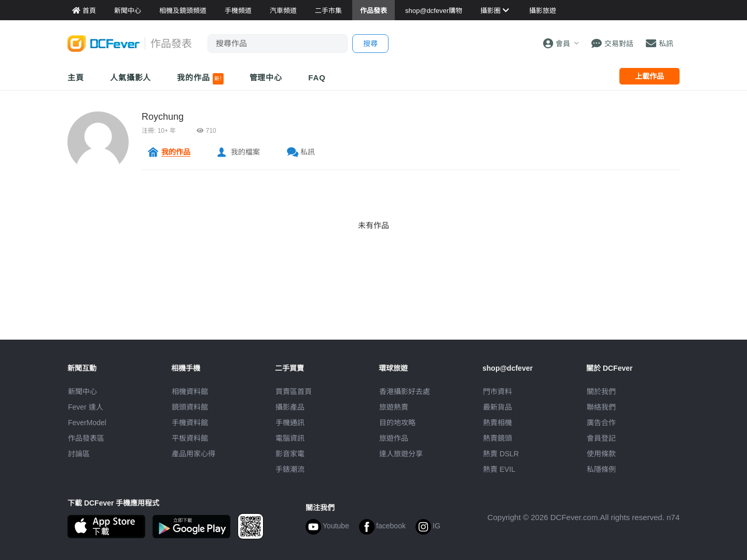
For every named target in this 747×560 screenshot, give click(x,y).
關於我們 (601, 391)
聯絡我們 (601, 407)
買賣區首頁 (294, 391)
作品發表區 (86, 438)
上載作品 (649, 76)
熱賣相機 (497, 423)
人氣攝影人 (131, 78)
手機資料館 (190, 423)
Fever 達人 (86, 407)
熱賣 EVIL (499, 469)
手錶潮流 (290, 469)
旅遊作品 (394, 438)
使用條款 (601, 454)
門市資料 (497, 391)
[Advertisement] (374, 316)
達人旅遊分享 (401, 454)
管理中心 (266, 78)
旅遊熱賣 (394, 407)
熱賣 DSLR (501, 454)
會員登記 (601, 438)
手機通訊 (290, 423)
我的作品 (200, 79)
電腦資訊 (290, 438)
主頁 (76, 78)
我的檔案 (245, 152)
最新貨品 (497, 407)
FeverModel (87, 423)
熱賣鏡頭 (497, 438)
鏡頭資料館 (190, 407)
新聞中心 (82, 391)
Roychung (163, 117)
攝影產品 (290, 407)
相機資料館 (190, 391)
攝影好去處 (405, 391)
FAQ (317, 78)
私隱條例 (601, 469)
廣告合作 (601, 423)
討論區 (79, 454)
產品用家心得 (193, 454)
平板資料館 (190, 438)
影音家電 (290, 454)
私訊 (308, 152)
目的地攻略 (397, 423)
